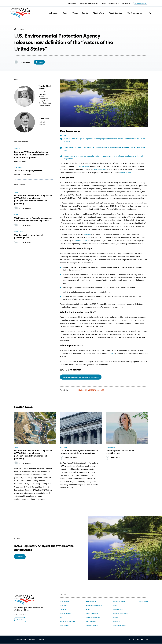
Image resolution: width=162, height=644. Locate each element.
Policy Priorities (65, 626)
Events (85, 13)
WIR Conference (91, 622)
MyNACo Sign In (141, 3)
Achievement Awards (120, 626)
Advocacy (54, 13)
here (111, 354)
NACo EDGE (72, 3)
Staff (61, 618)
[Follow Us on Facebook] (134, 640)
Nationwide (126, 3)
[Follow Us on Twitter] (130, 640)
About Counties (116, 13)
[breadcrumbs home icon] (15, 29)
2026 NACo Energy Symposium (28, 171)
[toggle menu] (58, 13)
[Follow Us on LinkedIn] (138, 640)
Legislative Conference (93, 618)
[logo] (20, 17)
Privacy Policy (143, 602)
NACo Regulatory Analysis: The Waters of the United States (81, 377)
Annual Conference (92, 614)
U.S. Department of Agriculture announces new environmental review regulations (33, 219)
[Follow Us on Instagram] (147, 640)
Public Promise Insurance (110, 3)
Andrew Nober (44, 119)
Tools (65, 13)
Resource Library (91, 602)
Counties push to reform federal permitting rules (29, 236)
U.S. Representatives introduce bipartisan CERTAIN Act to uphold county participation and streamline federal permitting (33, 199)
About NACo (98, 13)
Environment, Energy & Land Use (91, 390)
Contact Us (20, 620)
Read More (20, 557)
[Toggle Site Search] (151, 13)
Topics (75, 13)
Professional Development (94, 606)
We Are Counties (135, 13)
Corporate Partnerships (120, 614)
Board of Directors (65, 614)
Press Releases (118, 610)
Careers (116, 618)
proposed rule (83, 166)
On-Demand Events (119, 602)
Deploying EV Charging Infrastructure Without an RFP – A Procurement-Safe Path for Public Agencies (31, 155)
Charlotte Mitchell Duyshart (45, 87)
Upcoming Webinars (92, 626)
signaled (88, 234)
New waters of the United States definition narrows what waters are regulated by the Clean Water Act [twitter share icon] (103, 149)
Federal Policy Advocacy (67, 622)
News (22, 29)
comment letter (81, 240)
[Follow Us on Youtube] (142, 640)
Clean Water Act (99, 170)
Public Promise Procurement (89, 3)
